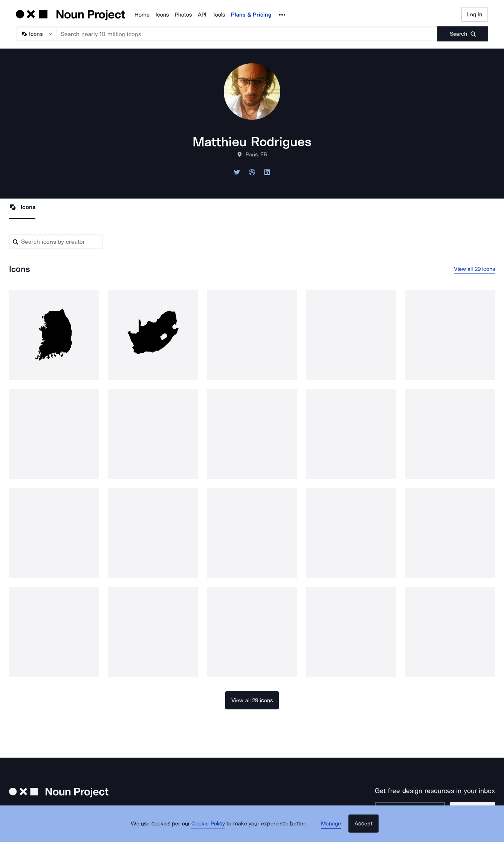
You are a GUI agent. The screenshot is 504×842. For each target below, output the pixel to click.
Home (142, 15)
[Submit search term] (463, 34)
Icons (162, 15)
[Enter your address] (414, 810)
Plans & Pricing (251, 15)
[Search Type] (36, 34)
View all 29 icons (475, 270)
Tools (219, 15)
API (202, 15)
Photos (183, 15)
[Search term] (247, 34)
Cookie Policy (212, 829)
